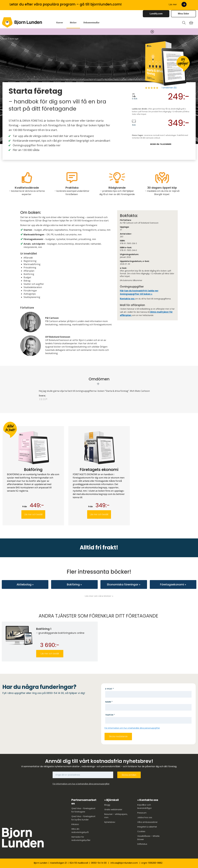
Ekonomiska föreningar (123, 584)
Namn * (109, 702)
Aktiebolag (24, 584)
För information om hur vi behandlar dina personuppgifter (132, 728)
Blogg (107, 805)
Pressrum (142, 813)
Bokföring (73, 584)
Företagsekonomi (172, 584)
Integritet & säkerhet (147, 827)
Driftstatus (142, 844)
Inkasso (75, 824)
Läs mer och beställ (33, 514)
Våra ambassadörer (147, 822)
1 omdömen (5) (169, 88)
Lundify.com (156, 14)
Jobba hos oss (145, 817)
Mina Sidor (183, 14)
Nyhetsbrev (110, 822)
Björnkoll (113, 800)
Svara (42, 396)
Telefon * (110, 715)
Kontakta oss (127, 299)
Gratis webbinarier (113, 810)
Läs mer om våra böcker (98, 596)
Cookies (141, 831)
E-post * (110, 689)
